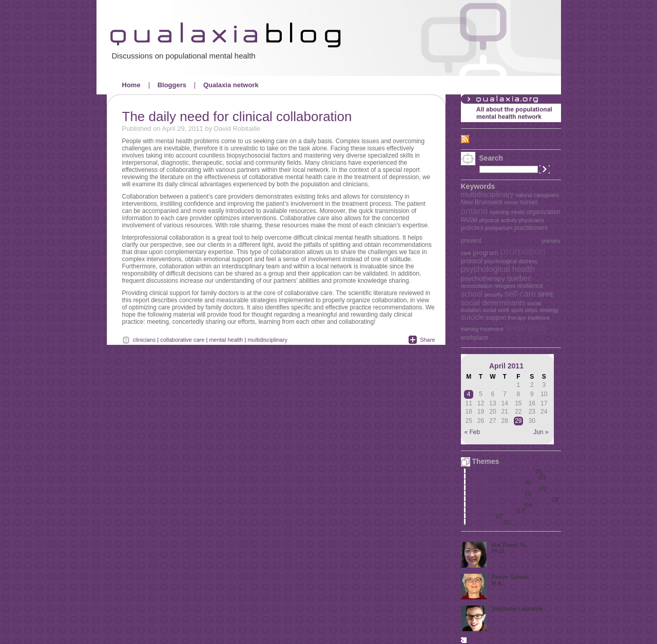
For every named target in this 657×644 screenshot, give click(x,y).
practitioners (530, 228)
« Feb (472, 432)
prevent (471, 241)
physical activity (498, 220)
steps (531, 310)
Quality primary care (492, 511)
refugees (505, 286)
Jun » (541, 432)
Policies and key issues (496, 505)
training (470, 329)
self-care (520, 294)
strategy (549, 310)
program (486, 253)
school (472, 294)
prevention (512, 238)
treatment (492, 329)
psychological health (498, 269)
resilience (530, 286)
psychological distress (511, 261)
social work (496, 310)
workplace (475, 338)
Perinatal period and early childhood (510, 500)
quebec (519, 278)
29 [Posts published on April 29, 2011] (518, 421)
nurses (529, 202)
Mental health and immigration (504, 477)
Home (131, 85)
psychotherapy (483, 278)
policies (472, 228)
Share (427, 340)
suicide (473, 317)
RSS (478, 139)
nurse (511, 202)
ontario (475, 211)
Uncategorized (486, 522)
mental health (226, 340)
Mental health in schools (497, 483)
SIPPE (545, 295)
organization (543, 212)
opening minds (507, 212)
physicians (532, 220)
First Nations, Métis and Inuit (502, 471)
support (496, 318)
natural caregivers (537, 195)
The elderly (482, 516)
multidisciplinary (487, 194)
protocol (472, 261)
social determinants (493, 303)
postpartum (499, 228)
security (494, 295)
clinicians (144, 340)
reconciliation (477, 286)
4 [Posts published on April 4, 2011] (469, 394)
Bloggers (172, 85)
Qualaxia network (231, 85)
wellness (526, 327)
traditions (539, 318)
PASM (469, 220)
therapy (517, 318)
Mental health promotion (497, 494)
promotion (523, 251)
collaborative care (182, 340)
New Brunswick (482, 202)
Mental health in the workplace (504, 488)
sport (517, 310)
